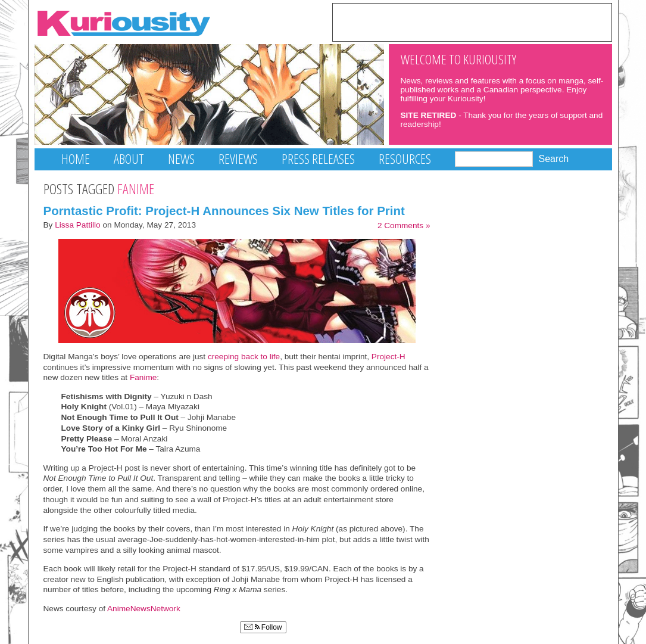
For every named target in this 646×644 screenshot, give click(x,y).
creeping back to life (244, 357)
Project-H (388, 357)
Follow (263, 627)
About (129, 159)
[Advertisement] (472, 21)
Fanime (143, 377)
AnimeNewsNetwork (144, 609)
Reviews (238, 159)
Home (76, 159)
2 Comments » (404, 225)
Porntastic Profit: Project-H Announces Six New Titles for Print (224, 211)
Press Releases (318, 159)
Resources (405, 159)
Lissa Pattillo (78, 225)
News (181, 159)
